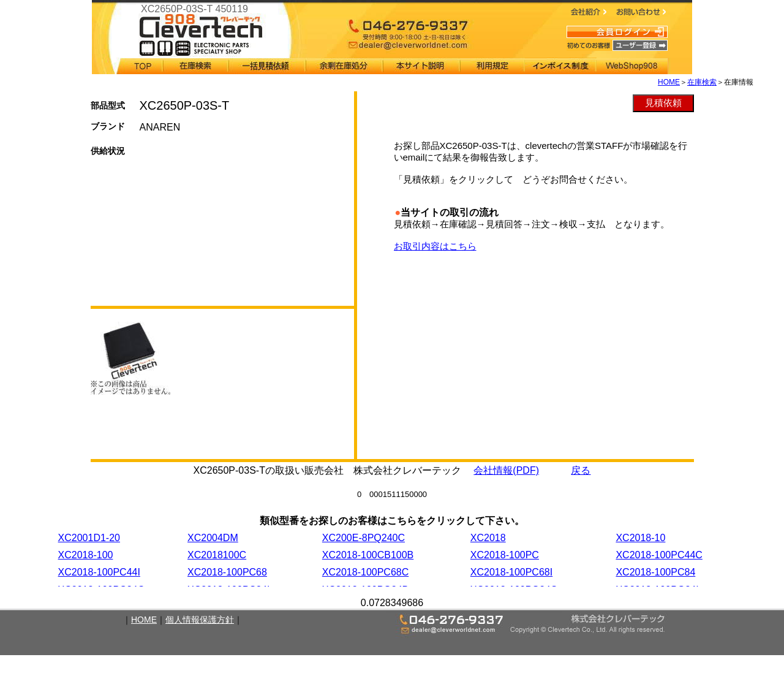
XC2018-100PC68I (511, 572)
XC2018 (488, 538)
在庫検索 (702, 82)
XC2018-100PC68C (365, 572)
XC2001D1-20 (89, 538)
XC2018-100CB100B (368, 555)
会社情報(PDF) (506, 470)
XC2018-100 (86, 555)
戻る (581, 470)
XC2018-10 (640, 538)
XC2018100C (217, 555)
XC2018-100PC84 (655, 572)
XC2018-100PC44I (99, 572)
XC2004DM (213, 538)
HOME (669, 82)
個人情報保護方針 (200, 620)
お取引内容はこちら (435, 246)
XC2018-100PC (505, 555)
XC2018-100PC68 (227, 572)
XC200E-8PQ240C (364, 538)
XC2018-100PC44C (659, 555)
